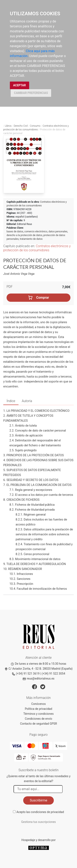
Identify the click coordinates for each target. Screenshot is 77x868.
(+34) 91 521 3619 (26, 674)
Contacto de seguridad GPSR (39, 724)
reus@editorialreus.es (38, 678)
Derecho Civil (21, 126)
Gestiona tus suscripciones (38, 822)
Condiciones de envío (38, 719)
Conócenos (38, 704)
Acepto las (40, 812)
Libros (8, 126)
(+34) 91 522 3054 (53, 674)
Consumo (35, 126)
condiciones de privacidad (47, 812)
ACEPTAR (20, 85)
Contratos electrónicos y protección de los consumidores (37, 248)
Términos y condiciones (38, 714)
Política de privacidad (38, 709)
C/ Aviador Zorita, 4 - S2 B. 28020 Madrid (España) (39, 669)
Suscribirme (38, 800)
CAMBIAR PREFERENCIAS (31, 93)
